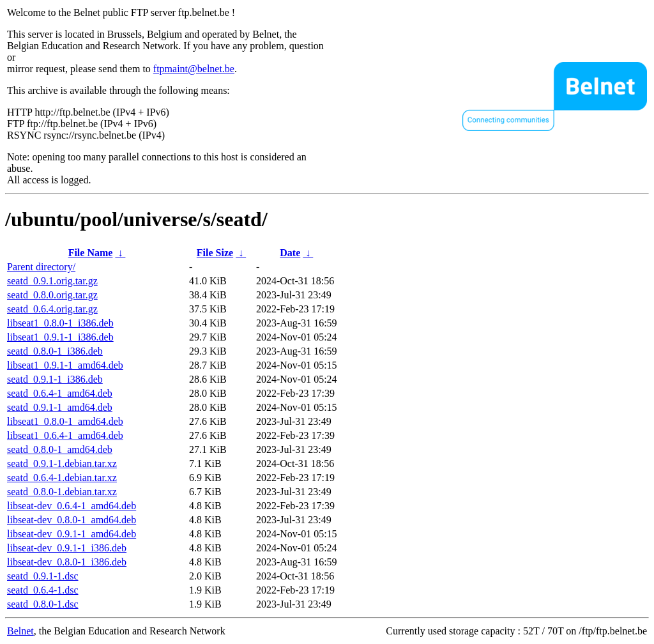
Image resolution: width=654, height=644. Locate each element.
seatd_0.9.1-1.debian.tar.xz (62, 464)
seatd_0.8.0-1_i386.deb (55, 351)
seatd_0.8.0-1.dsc (43, 604)
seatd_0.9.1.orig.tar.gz (52, 281)
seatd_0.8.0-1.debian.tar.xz (62, 492)
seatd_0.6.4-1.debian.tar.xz (62, 478)
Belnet (20, 631)
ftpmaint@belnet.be (194, 69)
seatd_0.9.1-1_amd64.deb (60, 407)
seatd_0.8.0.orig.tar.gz (52, 295)
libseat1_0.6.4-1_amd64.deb (65, 435)
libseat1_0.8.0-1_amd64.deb (65, 421)
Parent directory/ (41, 267)
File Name (91, 253)
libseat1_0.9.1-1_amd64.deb (65, 365)
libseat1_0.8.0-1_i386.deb (60, 323)
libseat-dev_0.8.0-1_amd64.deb (72, 520)
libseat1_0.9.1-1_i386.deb (60, 337)
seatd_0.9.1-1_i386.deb (55, 379)
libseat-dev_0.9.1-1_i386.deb (67, 548)
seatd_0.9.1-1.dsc (43, 576)
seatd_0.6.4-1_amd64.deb (60, 393)
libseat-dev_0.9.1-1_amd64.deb (72, 534)
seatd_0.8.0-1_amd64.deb (60, 449)
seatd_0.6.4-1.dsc (43, 590)
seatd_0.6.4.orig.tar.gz (52, 309)
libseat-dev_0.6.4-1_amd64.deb (72, 506)
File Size (215, 253)
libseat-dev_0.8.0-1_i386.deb (67, 562)
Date (290, 253)
